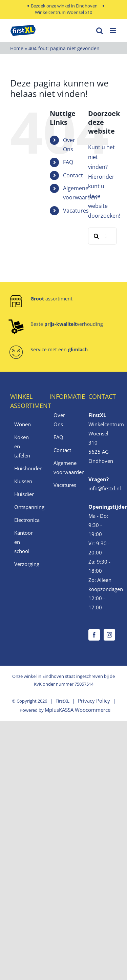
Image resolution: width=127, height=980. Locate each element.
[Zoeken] (97, 236)
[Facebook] (94, 635)
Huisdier (24, 494)
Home (17, 48)
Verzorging (25, 564)
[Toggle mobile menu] (113, 31)
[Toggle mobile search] (100, 31)
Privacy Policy (94, 701)
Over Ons (59, 420)
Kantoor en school (24, 542)
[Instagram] (109, 635)
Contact (73, 175)
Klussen (23, 481)
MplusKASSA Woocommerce (78, 710)
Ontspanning (25, 507)
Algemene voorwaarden (64, 467)
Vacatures (76, 211)
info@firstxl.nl (105, 488)
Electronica (25, 520)
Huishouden (25, 468)
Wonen (23, 424)
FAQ (68, 162)
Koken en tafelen (22, 446)
